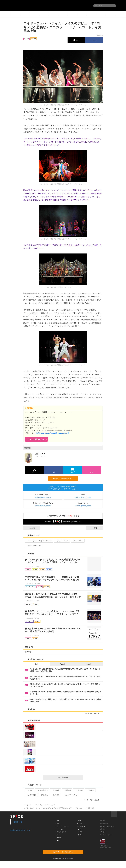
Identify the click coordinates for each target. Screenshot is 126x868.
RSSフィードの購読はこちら (64, 479)
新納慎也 (55, 795)
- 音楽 (58, 821)
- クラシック (60, 829)
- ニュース (81, 823)
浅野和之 (90, 790)
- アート (58, 835)
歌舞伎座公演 (42, 790)
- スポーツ (59, 838)
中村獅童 (55, 790)
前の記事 (30, 528)
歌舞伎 (29, 790)
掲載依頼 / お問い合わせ (107, 826)
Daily (37, 664)
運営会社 (103, 821)
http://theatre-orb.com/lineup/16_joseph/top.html (52, 433)
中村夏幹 (67, 790)
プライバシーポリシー (107, 835)
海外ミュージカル (33, 546)
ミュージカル (77, 541)
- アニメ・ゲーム (61, 832)
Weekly (63, 664)
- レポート (81, 829)
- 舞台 (58, 823)
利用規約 (103, 832)
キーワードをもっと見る (93, 800)
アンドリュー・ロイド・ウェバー (39, 541)
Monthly (89, 664)
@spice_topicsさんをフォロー (21, 830)
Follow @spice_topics (43, 497)
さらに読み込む (70, 778)
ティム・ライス (62, 541)
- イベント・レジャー (62, 826)
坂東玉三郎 (31, 795)
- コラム (80, 832)
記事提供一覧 (104, 823)
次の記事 (96, 528)
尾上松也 (43, 795)
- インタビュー (82, 826)
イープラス (28, 805)
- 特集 (79, 835)
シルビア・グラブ (70, 795)
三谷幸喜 (78, 790)
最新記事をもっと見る (93, 714)
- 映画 (58, 840)
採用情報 (103, 829)
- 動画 (79, 821)
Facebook (17, 822)
